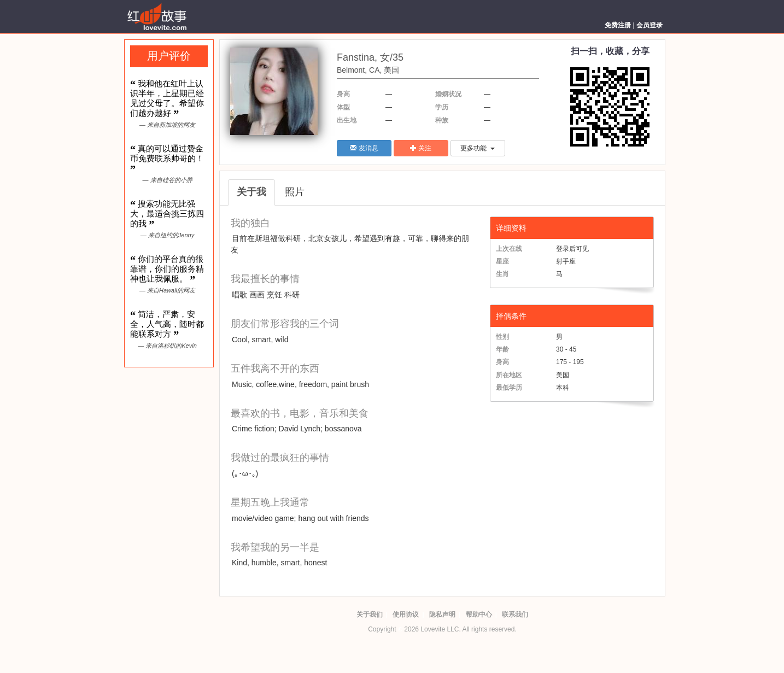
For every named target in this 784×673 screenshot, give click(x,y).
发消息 (364, 148)
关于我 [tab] (251, 192)
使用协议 (406, 615)
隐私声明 (442, 615)
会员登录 (650, 25)
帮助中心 (479, 615)
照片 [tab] (295, 192)
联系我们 (515, 615)
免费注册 (618, 25)
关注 (421, 148)
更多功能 (478, 148)
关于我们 (370, 615)
